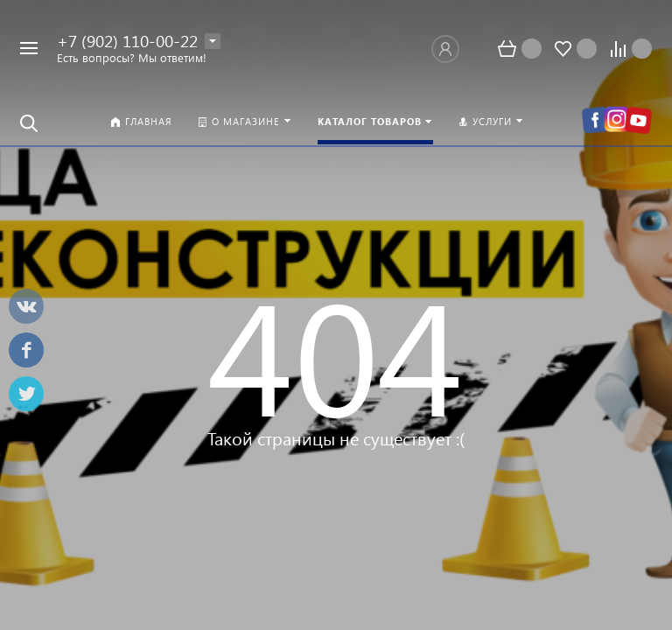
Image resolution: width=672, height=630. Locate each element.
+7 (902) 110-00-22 (127, 41)
